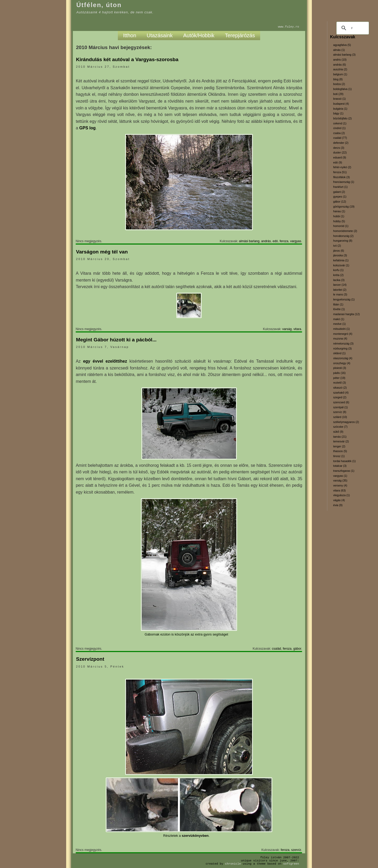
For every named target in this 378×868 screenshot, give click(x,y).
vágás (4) (339, 500)
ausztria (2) (340, 69)
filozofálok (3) (341, 177)
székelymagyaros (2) (346, 422)
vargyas (296, 241)
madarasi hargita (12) (346, 314)
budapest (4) (341, 104)
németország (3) (343, 343)
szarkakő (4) (341, 393)
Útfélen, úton (99, 5)
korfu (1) (338, 270)
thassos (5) (340, 451)
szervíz (296, 850)
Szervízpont (90, 659)
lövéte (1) (339, 309)
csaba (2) (339, 133)
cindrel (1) (339, 128)
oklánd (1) (339, 353)
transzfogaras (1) (344, 471)
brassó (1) (339, 99)
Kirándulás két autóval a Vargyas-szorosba (127, 59)
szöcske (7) (340, 427)
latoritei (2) (340, 290)
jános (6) (338, 251)
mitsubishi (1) (341, 329)
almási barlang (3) (344, 55)
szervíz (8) (340, 412)
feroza (284, 241)
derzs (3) (339, 148)
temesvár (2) (341, 441)
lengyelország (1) (344, 299)
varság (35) (340, 480)
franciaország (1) (344, 182)
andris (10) (340, 60)
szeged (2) (340, 397)
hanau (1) (339, 211)
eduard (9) (340, 157)
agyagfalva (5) (342, 45)
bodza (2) (339, 84)
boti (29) (338, 94)
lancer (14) (340, 285)
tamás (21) (340, 437)
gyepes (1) (340, 197)
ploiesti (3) (340, 368)
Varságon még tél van (102, 252)
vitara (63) (339, 490)
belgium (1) (340, 74)
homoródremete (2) (345, 231)
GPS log (87, 128)
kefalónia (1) (341, 260)
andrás (266, 241)
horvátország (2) (343, 236)
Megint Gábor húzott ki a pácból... (116, 340)
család (277, 649)
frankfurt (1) (340, 187)
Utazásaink (160, 35)
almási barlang (249, 241)
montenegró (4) (343, 334)
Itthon (130, 35)
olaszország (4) (343, 358)
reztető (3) (340, 383)
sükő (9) (338, 432)
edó (275, 241)
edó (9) (338, 162)
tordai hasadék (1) (344, 461)
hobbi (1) (339, 216)
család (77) (340, 138)
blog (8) (338, 79)
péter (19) (339, 378)
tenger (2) (339, 446)
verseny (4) (340, 485)
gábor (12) (340, 202)
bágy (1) (338, 113)
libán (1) (338, 304)
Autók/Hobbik (199, 35)
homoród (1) (341, 226)
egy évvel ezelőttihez (105, 361)
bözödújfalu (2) (342, 118)
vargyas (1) (340, 476)
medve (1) (339, 324)
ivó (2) (337, 246)
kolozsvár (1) (341, 265)
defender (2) (341, 143)
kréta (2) (338, 275)
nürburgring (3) (342, 348)
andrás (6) (340, 65)
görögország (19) (344, 207)
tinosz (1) (339, 456)
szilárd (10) (340, 417)
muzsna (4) (340, 338)
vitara (297, 329)
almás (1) (339, 50)
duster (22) (340, 152)
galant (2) (339, 192)
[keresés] (352, 28)
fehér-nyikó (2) (342, 167)
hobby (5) (339, 221)
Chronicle (233, 864)
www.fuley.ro (289, 27)
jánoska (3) (340, 255)
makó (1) (339, 319)
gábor (297, 649)
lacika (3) (339, 280)
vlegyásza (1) (341, 495)
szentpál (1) (340, 407)
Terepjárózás (240, 35)
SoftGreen (291, 864)
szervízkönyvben (195, 836)
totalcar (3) (340, 466)
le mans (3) (340, 294)
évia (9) (338, 505)
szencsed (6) (341, 402)
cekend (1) (340, 123)
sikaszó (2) (340, 388)
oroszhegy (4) (342, 363)
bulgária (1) (340, 109)
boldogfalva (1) (342, 89)
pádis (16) (339, 373)
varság (287, 329)
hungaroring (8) (343, 241)
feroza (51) (340, 172)
